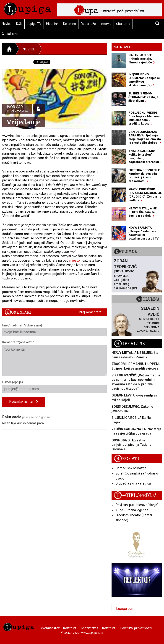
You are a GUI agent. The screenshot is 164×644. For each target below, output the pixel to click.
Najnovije (123, 47)
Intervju (106, 24)
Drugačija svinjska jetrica (133, 483)
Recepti (127, 459)
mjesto (75, 261)
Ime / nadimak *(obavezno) (55, 330)
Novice (29, 49)
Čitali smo (123, 24)
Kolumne (70, 24)
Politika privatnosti (136, 628)
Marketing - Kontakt (98, 628)
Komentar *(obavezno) (55, 358)
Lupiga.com (125, 609)
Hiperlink (52, 24)
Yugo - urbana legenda (132, 510)
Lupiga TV (34, 24)
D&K (19, 24)
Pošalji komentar (24, 402)
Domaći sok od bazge (131, 468)
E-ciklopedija (135, 496)
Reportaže (88, 24)
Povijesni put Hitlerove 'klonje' (137, 505)
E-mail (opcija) (55, 387)
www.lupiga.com (92, 633)
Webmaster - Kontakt (59, 628)
